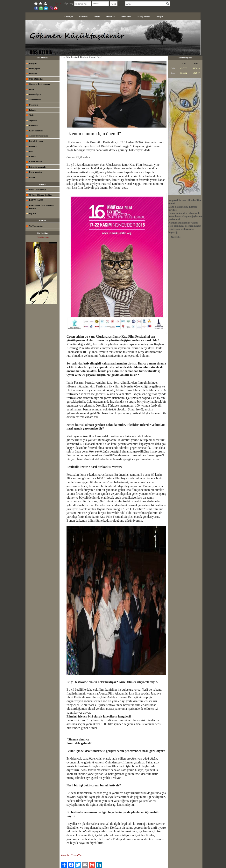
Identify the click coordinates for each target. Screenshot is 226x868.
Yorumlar (65, 855)
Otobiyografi (35, 69)
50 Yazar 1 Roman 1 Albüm (41, 195)
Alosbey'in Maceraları (38, 136)
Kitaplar (33, 110)
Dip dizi (32, 213)
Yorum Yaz (77, 855)
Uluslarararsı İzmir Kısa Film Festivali (42, 207)
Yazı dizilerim (35, 100)
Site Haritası (43, 237)
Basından (83, 17)
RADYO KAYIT (36, 200)
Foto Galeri (126, 17)
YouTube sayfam (36, 226)
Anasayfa (68, 17)
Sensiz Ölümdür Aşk (38, 190)
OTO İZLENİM (36, 79)
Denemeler (34, 105)
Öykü (32, 89)
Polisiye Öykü (35, 95)
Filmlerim (33, 74)
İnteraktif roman (36, 141)
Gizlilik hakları (35, 162)
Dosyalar (110, 17)
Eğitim (32, 177)
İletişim (160, 17)
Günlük (32, 157)
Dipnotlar (33, 146)
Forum (97, 17)
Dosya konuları (35, 172)
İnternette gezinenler (38, 167)
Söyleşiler (33, 120)
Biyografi (33, 63)
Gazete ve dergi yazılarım (40, 84)
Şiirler (32, 115)
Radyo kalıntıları (36, 131)
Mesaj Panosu (144, 17)
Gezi (31, 151)
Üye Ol (58, 4)
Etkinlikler (34, 125)
